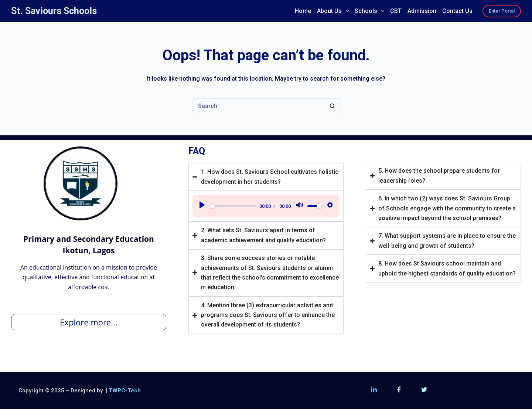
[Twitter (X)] (424, 391)
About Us (334, 11)
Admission (422, 11)
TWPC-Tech (125, 391)
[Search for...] (259, 106)
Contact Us (457, 11)
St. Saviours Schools (54, 11)
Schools (371, 11)
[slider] (233, 206)
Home (303, 11)
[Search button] (332, 106)
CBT (396, 11)
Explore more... (88, 322)
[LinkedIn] (374, 391)
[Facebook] (399, 391)
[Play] (202, 206)
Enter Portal (502, 11)
